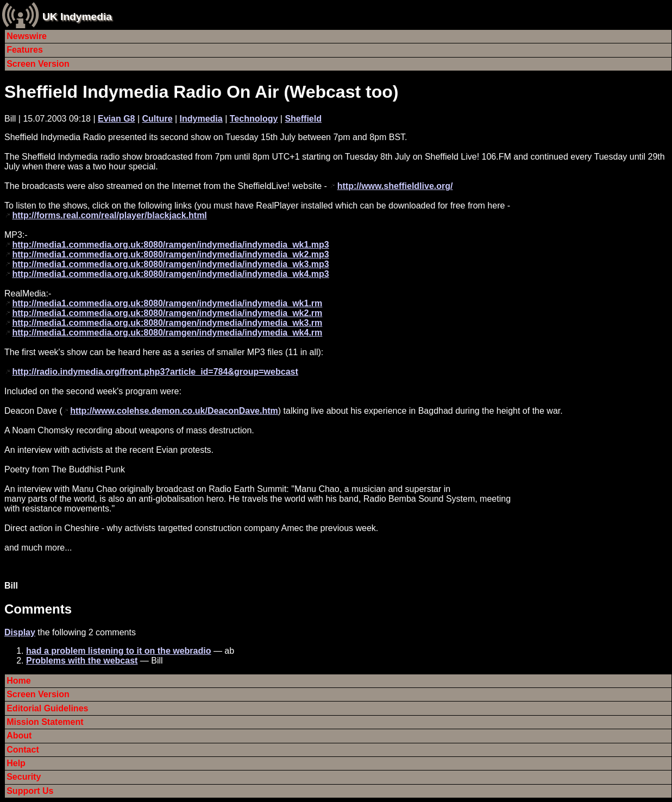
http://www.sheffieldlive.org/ (395, 186)
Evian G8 (116, 119)
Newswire (27, 36)
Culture (158, 119)
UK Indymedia (77, 17)
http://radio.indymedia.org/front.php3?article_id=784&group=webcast (155, 372)
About (19, 735)
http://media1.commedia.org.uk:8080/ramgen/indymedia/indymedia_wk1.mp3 (170, 245)
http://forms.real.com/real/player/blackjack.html (109, 215)
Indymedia (201, 119)
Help (16, 763)
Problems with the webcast (82, 661)
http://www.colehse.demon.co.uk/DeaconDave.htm (174, 411)
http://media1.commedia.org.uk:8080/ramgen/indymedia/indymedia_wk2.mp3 (170, 254)
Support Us (30, 791)
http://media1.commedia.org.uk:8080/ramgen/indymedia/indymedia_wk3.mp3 (170, 264)
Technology (254, 119)
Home (18, 681)
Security (24, 777)
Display (20, 632)
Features (25, 50)
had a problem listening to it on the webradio (118, 651)
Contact (23, 750)
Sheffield (303, 119)
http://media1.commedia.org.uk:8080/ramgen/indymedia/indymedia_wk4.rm (167, 333)
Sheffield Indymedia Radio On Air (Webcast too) (201, 92)
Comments (38, 609)
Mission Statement (45, 722)
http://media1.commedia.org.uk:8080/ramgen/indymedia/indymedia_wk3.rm (167, 323)
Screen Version (38, 64)
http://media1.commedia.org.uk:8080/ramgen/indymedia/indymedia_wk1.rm (167, 303)
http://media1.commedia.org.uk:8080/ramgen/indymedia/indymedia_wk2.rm (167, 313)
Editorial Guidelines (47, 708)
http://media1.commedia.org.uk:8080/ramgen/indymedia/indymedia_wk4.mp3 (170, 274)
